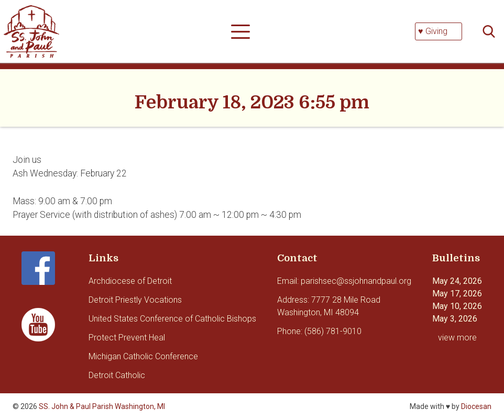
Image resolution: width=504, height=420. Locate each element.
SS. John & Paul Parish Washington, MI (102, 406)
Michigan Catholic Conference (143, 356)
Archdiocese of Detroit (130, 281)
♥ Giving (433, 31)
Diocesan (476, 406)
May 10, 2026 (457, 306)
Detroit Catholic (117, 375)
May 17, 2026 (457, 294)
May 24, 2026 (457, 281)
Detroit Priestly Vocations (135, 300)
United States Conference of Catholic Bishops (172, 319)
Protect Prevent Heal (127, 338)
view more (457, 338)
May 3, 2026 (455, 319)
